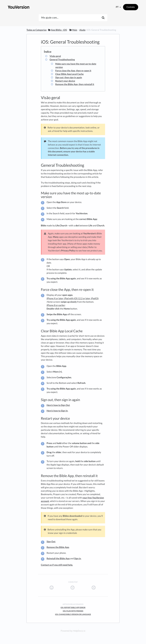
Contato (131, 7)
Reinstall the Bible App (58, 559)
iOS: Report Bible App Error (73, 607)
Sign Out (51, 542)
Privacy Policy (68, 251)
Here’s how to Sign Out (58, 405)
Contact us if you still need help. (57, 565)
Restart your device (65, 81)
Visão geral (55, 56)
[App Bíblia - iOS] (57, 30)
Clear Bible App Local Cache (70, 74)
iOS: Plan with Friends (73, 611)
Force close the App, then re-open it (73, 71)
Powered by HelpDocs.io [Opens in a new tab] (73, 631)
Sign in (78, 559)
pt (117, 7)
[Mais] (73, 30)
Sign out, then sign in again (69, 78)
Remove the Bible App (58, 547)
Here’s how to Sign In (57, 411)
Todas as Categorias (36, 30)
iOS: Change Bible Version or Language (73, 614)
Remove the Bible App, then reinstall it (75, 84)
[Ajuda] (82, 30)
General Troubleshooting (62, 60)
